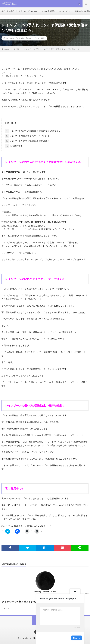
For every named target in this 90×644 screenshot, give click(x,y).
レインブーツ (34, 38)
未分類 (21, 38)
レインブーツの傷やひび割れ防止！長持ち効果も (27, 141)
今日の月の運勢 (8, 11)
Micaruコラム (65, 11)
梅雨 (42, 38)
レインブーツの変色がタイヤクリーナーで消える (27, 136)
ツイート (5, 608)
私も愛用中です (14, 146)
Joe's (87, 594)
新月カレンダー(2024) (28, 11)
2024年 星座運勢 (48, 11)
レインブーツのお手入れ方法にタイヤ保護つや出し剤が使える (33, 131)
